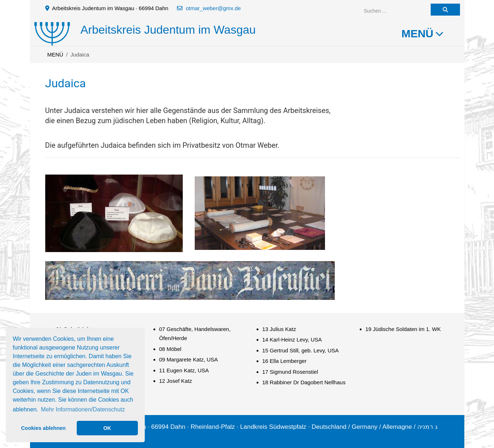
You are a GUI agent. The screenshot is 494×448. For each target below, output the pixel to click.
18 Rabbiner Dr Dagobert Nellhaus (304, 382)
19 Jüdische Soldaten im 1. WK (403, 329)
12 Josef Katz (176, 381)
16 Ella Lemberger (285, 361)
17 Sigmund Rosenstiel (290, 372)
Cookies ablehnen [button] (43, 428)
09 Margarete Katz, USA (189, 359)
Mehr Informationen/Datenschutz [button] (83, 409)
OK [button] (107, 428)
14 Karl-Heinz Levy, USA (292, 340)
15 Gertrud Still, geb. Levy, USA (301, 350)
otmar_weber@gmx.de (213, 8)
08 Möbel (170, 349)
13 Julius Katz (279, 329)
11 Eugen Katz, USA (184, 370)
